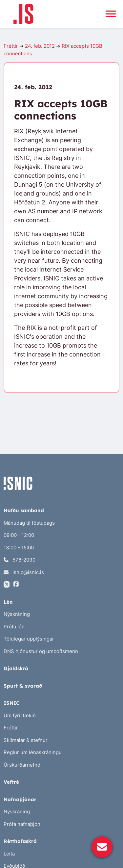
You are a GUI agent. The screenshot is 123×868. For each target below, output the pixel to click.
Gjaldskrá (16, 668)
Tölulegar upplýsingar (29, 639)
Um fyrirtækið (20, 715)
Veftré (11, 782)
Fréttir (11, 46)
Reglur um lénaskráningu (33, 752)
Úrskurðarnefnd (22, 765)
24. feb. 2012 (40, 46)
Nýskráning (17, 614)
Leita (9, 854)
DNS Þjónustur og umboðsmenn (41, 651)
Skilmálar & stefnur (26, 740)
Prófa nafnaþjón (22, 824)
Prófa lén (14, 627)
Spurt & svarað (23, 686)
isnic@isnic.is (24, 572)
